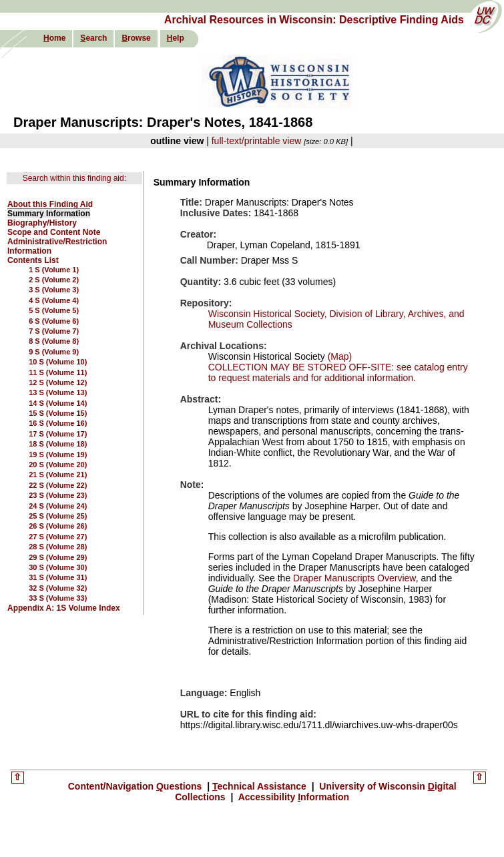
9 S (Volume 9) (54, 352)
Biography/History (42, 223)
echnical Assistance (261, 786)
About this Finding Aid (50, 204)
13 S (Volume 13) (58, 392)
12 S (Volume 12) (58, 382)
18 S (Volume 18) (58, 444)
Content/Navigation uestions (137, 786)
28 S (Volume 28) (58, 547)
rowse (136, 38)
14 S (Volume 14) (58, 403)
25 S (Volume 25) (58, 516)
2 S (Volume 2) (54, 280)
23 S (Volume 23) (58, 495)
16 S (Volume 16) (58, 423)
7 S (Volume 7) (54, 331)
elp (176, 38)
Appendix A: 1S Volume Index (64, 608)
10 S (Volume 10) (58, 362)
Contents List (33, 260)
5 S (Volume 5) (54, 310)
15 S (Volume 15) (58, 413)
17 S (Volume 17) (58, 434)
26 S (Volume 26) (58, 526)
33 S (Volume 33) (58, 598)
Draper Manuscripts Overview (354, 578)
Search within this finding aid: (74, 178)
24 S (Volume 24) (58, 506)
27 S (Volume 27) (58, 537)
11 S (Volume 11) (58, 372)
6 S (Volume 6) (54, 321)
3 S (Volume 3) (54, 290)
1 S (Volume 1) (54, 270)
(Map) (338, 356)
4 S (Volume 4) (54, 300)
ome (54, 38)
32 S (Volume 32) (58, 588)
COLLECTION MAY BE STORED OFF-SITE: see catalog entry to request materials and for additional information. (338, 372)
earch (93, 38)
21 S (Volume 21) (58, 475)
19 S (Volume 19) (58, 455)
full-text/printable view (257, 141)
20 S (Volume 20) (58, 465)
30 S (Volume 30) (58, 567)
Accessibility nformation (292, 797)
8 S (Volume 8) (54, 341)
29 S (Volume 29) (58, 557)
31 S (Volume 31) (58, 577)
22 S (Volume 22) (58, 485)
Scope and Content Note (54, 232)
